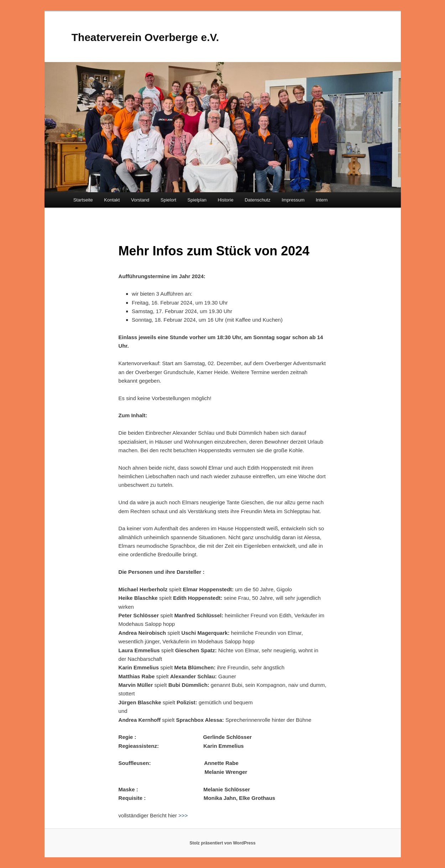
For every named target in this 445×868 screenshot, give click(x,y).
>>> (183, 815)
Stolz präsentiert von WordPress (223, 843)
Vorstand (140, 200)
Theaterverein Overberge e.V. (145, 37)
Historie (226, 200)
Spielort (169, 200)
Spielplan (197, 200)
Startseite (83, 200)
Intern (322, 200)
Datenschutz (258, 200)
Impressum (293, 200)
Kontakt (112, 200)
